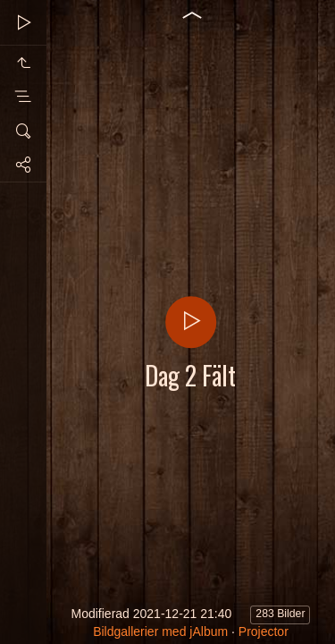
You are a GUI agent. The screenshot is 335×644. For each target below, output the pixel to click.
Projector (264, 631)
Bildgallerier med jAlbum (160, 631)
